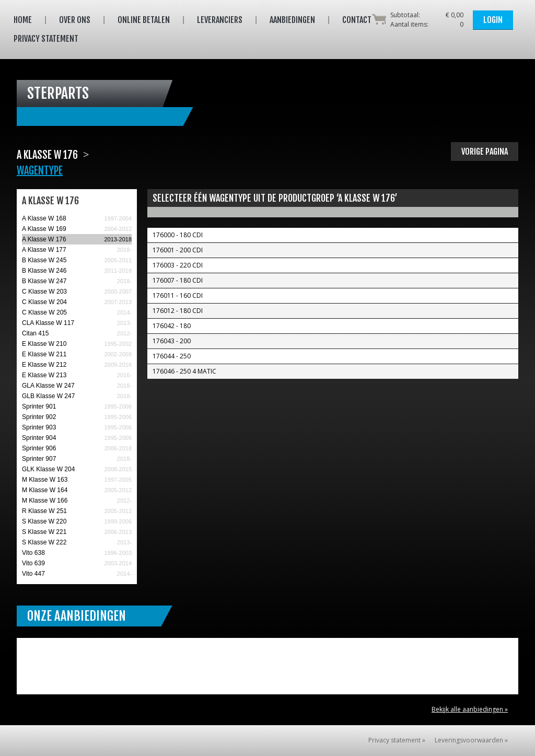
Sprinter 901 (39, 406)
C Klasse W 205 (44, 312)
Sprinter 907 (39, 459)
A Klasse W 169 (44, 229)
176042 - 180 (172, 326)
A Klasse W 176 (44, 239)
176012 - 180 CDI (178, 311)
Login (493, 20)
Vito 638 (33, 553)
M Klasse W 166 (45, 501)
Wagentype (40, 171)
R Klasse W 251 (44, 511)
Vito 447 (33, 574)
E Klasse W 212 (44, 365)
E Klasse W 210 (44, 344)
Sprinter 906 (39, 448)
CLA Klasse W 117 (48, 323)
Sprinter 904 (39, 438)
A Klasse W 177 (44, 250)
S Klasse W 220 (44, 521)
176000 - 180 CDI (178, 235)
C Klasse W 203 (44, 292)
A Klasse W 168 (44, 218)
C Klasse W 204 (44, 302)
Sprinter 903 (39, 427)
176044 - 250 (172, 356)
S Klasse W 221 (44, 532)
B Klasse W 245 (44, 260)
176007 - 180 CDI (178, 280)
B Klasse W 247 (44, 281)
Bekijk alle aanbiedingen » (470, 709)
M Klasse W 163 (45, 480)
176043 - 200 (172, 341)
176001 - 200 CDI (178, 250)
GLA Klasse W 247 (48, 386)
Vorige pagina (485, 152)
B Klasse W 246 (44, 271)
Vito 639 (33, 563)
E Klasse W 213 (44, 375)
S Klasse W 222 (44, 542)
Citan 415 (35, 333)
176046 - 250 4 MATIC (184, 371)
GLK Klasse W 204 (48, 469)
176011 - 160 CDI (178, 295)
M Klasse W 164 (45, 490)
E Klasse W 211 (44, 354)
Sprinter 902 (39, 417)
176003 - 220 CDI (178, 265)
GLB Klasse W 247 (48, 396)
